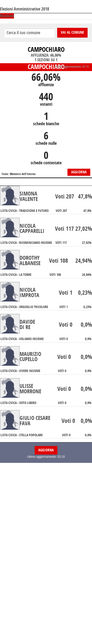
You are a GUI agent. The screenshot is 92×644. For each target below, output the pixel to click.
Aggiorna (79, 172)
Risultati (7, 16)
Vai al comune (72, 32)
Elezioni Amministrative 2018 (25, 9)
